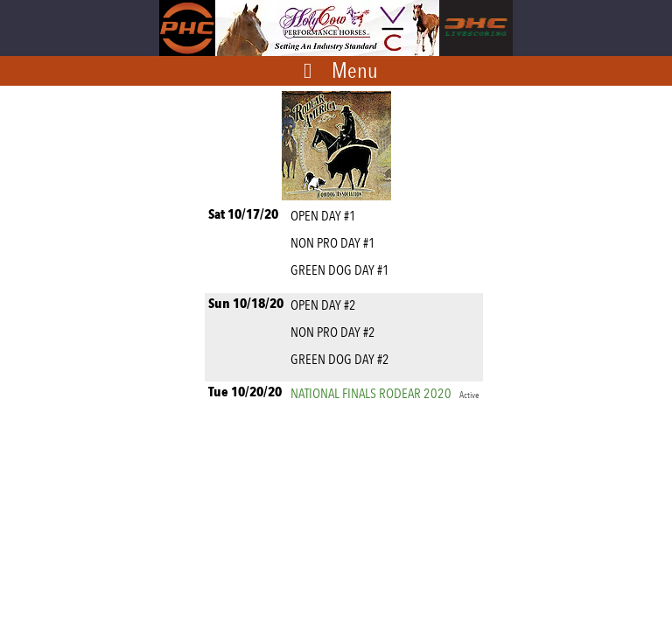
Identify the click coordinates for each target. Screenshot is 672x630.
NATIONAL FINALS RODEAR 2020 (385, 393)
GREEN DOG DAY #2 (343, 359)
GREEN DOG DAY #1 (343, 270)
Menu (355, 70)
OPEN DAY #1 (326, 216)
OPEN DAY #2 (326, 305)
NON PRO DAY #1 (336, 243)
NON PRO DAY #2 (336, 332)
